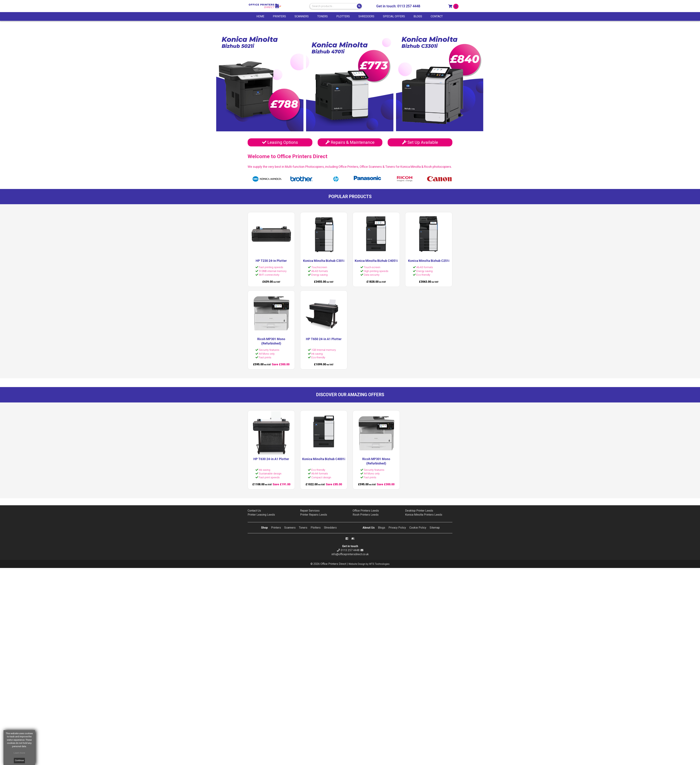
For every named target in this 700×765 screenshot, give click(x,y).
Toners (303, 528)
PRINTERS (279, 16)
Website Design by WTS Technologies (369, 564)
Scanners (290, 528)
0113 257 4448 (409, 6)
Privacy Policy (397, 528)
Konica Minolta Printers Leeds (424, 515)
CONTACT (437, 16)
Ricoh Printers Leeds (366, 515)
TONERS (323, 16)
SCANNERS (302, 16)
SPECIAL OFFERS (394, 16)
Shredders (330, 528)
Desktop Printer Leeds (419, 511)
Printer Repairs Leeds (314, 515)
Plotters (316, 528)
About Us (369, 528)
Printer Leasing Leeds (261, 515)
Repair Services (310, 511)
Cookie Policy (418, 528)
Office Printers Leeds (366, 511)
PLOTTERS (343, 16)
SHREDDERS (366, 16)
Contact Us (254, 511)
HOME (260, 16)
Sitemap (435, 528)
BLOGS (418, 16)
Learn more (19, 753)
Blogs (382, 528)
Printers (276, 528)
